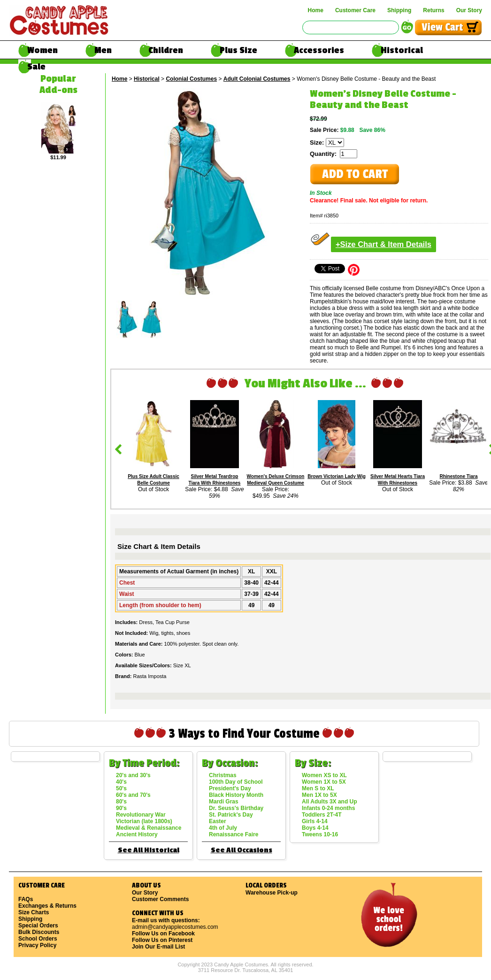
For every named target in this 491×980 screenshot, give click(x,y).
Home (316, 10)
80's (121, 802)
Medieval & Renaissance (149, 828)
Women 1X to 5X (324, 782)
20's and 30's (133, 775)
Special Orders (38, 926)
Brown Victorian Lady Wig (337, 476)
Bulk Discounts (39, 932)
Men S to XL (318, 788)
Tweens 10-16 (320, 834)
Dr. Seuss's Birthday (236, 808)
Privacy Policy (37, 945)
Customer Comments (160, 899)
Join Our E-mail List (158, 947)
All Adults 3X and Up (330, 802)
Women (42, 50)
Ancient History (137, 834)
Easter (218, 821)
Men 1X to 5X (319, 795)
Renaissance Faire (234, 834)
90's (121, 808)
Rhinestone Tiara (459, 476)
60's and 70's (133, 795)
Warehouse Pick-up (272, 893)
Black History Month (236, 795)
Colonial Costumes (191, 79)
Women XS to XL (324, 775)
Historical (402, 50)
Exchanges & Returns (47, 906)
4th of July (223, 828)
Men (103, 50)
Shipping (399, 10)
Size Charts (34, 912)
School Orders (38, 939)
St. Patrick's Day (231, 815)
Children (166, 50)
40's (121, 782)
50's (121, 788)
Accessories (319, 50)
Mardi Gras (224, 802)
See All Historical (149, 850)
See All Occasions (242, 850)
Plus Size (238, 50)
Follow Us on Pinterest (162, 940)
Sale (36, 67)
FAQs (26, 899)
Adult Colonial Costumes (257, 79)
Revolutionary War (141, 815)
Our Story (469, 10)
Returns (433, 10)
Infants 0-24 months (328, 808)
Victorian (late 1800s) (144, 821)
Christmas (223, 775)
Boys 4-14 (315, 828)
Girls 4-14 (315, 821)
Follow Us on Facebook (163, 934)
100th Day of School (236, 782)
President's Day (230, 788)
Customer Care (355, 10)
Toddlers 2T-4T (322, 815)
